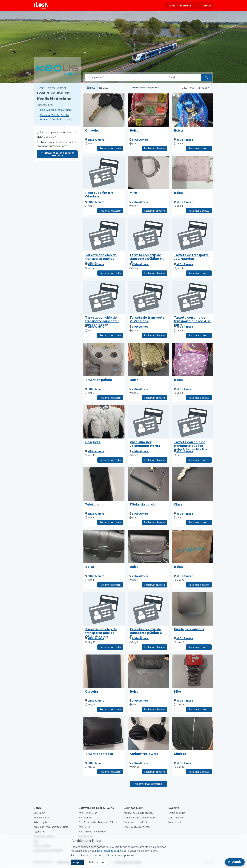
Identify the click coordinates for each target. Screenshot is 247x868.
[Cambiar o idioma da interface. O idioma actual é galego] (204, 6)
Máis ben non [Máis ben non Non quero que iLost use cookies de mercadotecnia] (97, 862)
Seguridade (39, 832)
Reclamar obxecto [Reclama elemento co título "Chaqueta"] (110, 460)
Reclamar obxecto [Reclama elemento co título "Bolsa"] (154, 148)
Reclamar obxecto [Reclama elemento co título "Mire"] (154, 211)
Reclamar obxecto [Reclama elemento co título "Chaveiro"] (110, 148)
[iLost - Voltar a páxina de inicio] (41, 6)
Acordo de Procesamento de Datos (52, 827)
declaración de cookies (110, 851)
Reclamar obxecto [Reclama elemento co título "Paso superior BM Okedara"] (110, 211)
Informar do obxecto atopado (139, 813)
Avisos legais (40, 822)
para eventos (85, 818)
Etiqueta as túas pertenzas (137, 827)
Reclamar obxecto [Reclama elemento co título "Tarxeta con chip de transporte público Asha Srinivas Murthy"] (199, 460)
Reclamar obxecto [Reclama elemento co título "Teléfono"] (110, 522)
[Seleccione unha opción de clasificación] (196, 88)
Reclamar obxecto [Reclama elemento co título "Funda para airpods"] (199, 647)
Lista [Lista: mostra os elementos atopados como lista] (104, 88)
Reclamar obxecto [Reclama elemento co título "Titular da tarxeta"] (110, 772)
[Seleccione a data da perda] (184, 77)
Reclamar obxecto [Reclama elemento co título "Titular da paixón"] (110, 398)
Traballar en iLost (43, 818)
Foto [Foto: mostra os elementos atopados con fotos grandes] (91, 88)
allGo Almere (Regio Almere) (56, 110)
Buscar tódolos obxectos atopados (57, 154)
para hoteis (84, 827)
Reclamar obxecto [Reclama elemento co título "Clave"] (199, 522)
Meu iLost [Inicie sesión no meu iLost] (186, 6)
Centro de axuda (177, 813)
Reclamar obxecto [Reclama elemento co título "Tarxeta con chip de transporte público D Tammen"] (154, 647)
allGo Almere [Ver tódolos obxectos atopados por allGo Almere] (96, 140)
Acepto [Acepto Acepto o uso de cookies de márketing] (77, 862)
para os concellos (88, 813)
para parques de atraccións (93, 832)
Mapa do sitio (175, 822)
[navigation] (235, 862)
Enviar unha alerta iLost (135, 822)
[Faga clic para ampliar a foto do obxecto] (104, 110)
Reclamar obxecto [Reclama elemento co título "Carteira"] (110, 709)
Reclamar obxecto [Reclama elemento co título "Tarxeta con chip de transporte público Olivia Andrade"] (110, 647)
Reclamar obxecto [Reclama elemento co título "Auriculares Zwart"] (154, 772)
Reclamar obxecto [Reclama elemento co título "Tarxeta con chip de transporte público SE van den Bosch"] (110, 335)
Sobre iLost (39, 813)
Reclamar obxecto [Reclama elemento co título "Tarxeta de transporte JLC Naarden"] (199, 273)
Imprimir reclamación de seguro (139, 818)
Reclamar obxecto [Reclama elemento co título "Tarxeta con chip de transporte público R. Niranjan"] (110, 273)
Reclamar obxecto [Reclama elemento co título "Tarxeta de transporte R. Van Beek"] (154, 335)
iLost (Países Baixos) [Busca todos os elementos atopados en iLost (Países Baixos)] (51, 88)
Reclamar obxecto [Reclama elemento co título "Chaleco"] (199, 772)
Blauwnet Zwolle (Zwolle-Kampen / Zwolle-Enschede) (56, 117)
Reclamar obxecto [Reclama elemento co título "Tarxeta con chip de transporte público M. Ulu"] (154, 273)
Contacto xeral (176, 818)
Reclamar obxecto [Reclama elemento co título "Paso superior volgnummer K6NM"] (154, 460)
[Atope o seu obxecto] (206, 77)
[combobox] (126, 77)
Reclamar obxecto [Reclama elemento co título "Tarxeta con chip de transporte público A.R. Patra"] (199, 335)
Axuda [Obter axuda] (172, 6)
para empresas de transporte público (98, 822)
